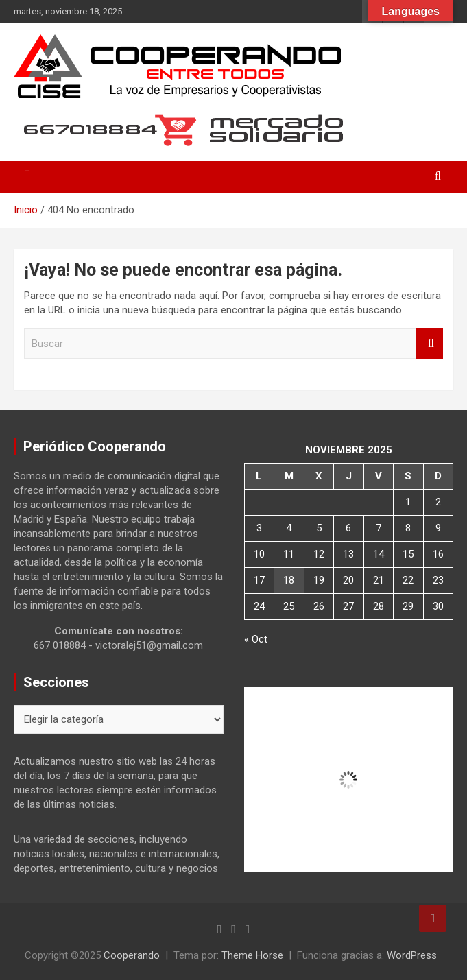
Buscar (429, 344)
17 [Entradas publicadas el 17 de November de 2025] (259, 580)
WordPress (412, 955)
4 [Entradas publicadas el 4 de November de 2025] (289, 528)
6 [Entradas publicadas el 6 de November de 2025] (348, 528)
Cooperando (132, 955)
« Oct (256, 639)
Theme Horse (252, 955)
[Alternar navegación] (27, 177)
